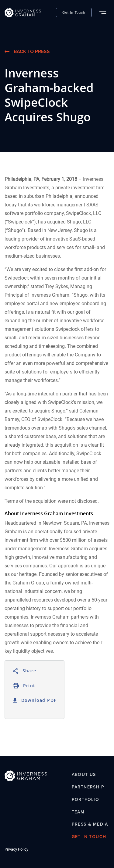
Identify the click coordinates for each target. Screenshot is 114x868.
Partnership (88, 787)
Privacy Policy (16, 849)
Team (78, 812)
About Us (84, 775)
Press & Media (90, 825)
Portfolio (86, 800)
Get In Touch (74, 13)
